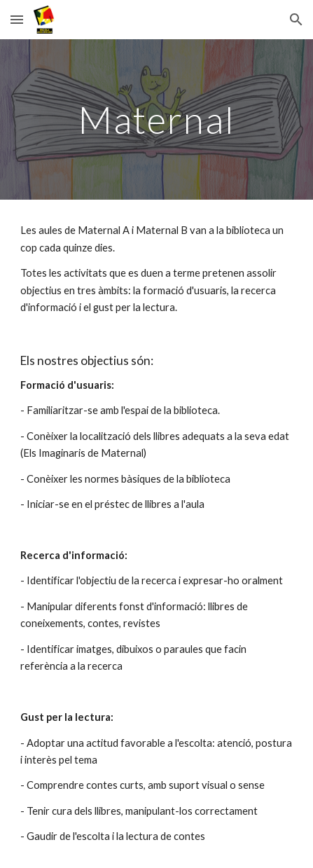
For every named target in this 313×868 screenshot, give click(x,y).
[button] (17, 19)
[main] (156, 119)
